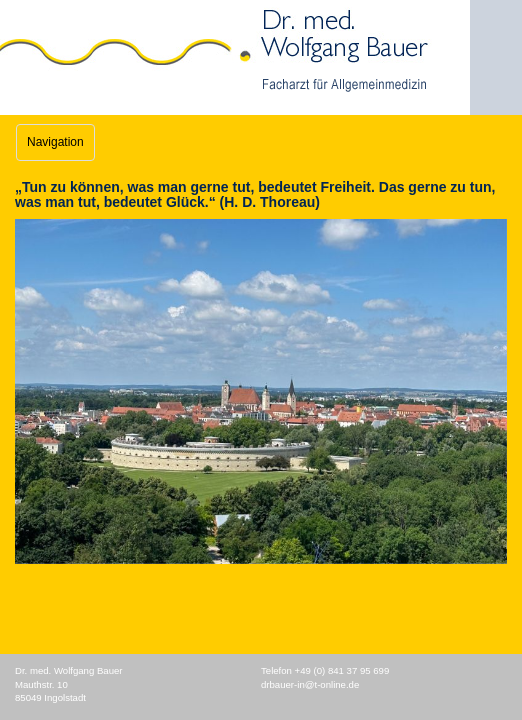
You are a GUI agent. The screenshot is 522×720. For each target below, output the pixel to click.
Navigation (55, 142)
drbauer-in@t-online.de (310, 684)
